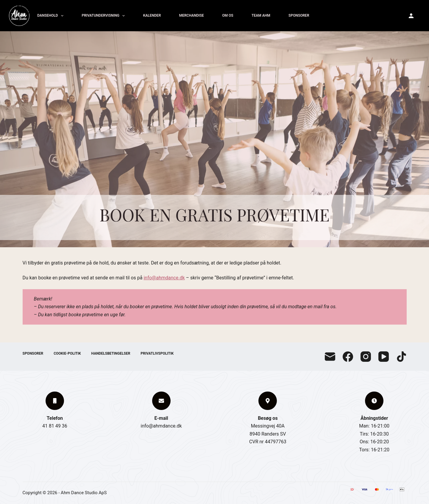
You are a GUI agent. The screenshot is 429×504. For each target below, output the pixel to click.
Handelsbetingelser (111, 353)
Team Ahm (261, 15)
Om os (228, 15)
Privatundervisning (104, 16)
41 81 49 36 (55, 426)
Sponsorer (299, 15)
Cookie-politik (67, 353)
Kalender (152, 15)
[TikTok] (401, 357)
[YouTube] (384, 357)
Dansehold (51, 16)
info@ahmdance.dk (164, 278)
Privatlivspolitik (157, 353)
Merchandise (192, 15)
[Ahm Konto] (411, 16)
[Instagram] (366, 357)
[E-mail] (330, 357)
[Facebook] (348, 357)
